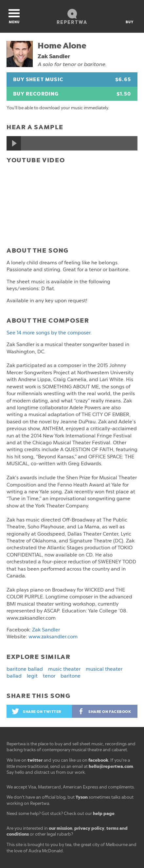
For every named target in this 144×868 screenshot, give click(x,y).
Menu (14, 17)
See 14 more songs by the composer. (49, 333)
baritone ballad (25, 669)
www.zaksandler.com (53, 637)
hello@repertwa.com (111, 766)
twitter (35, 760)
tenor (49, 676)
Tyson (82, 797)
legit (32, 676)
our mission (61, 828)
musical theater (104, 669)
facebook (98, 760)
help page (104, 814)
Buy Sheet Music (72, 80)
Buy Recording (72, 94)
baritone (71, 676)
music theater (64, 669)
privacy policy (89, 828)
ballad (14, 676)
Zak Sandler (54, 56)
